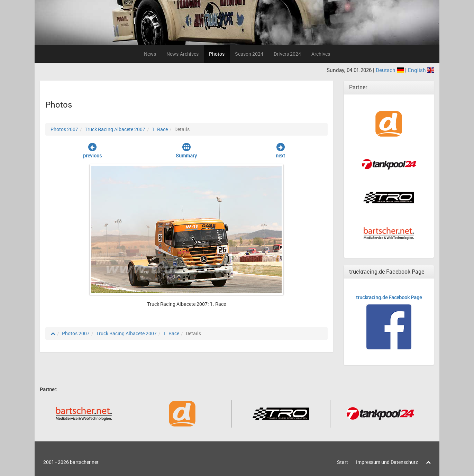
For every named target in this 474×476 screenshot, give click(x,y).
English (421, 70)
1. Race (160, 129)
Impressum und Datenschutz (387, 462)
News (150, 54)
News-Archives (183, 54)
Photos (217, 54)
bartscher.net (84, 462)
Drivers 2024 (287, 54)
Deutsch (390, 70)
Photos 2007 (64, 129)
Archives (321, 54)
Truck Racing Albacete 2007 (115, 129)
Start (343, 462)
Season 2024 (249, 54)
